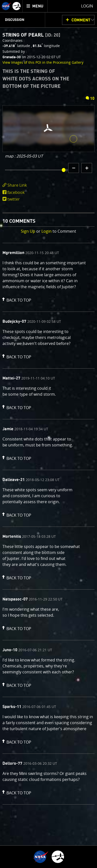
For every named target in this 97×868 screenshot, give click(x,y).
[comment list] (48, 524)
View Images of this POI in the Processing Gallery (43, 62)
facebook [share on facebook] (16, 192)
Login (47, 231)
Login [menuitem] (87, 6)
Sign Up (28, 231)
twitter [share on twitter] (14, 199)
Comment (81, 20)
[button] (16, 299)
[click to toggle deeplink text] (48, 185)
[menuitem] (35, 6)
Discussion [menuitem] (15, 20)
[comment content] (48, 275)
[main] (48, 434)
